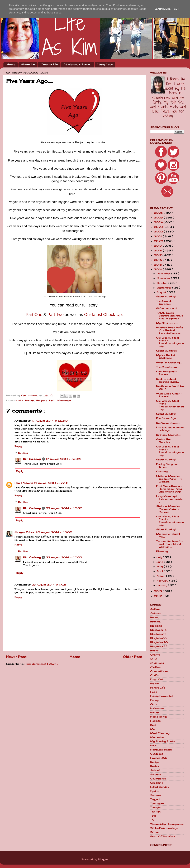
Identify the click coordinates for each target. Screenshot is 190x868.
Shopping (157, 783)
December (164, 274)
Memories (64, 401)
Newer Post (16, 657)
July (160, 557)
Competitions (159, 671)
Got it (178, 9)
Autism (155, 609)
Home (11, 64)
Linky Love (105, 64)
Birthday (156, 622)
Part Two (55, 314)
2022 (159, 232)
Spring (155, 791)
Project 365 (159, 758)
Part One (34, 314)
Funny (154, 700)
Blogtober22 (159, 646)
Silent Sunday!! (166, 529)
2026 (159, 213)
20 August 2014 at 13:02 (54, 532)
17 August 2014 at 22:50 (50, 421)
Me (153, 729)
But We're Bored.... (168, 423)
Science (156, 774)
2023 (159, 227)
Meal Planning (160, 733)
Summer (156, 795)
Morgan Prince (24, 532)
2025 (159, 218)
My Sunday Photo (162, 741)
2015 (158, 265)
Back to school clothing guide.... (168, 380)
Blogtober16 (158, 630)
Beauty (155, 617)
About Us (28, 64)
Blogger (103, 859)
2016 (158, 260)
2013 (158, 591)
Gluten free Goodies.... (164, 441)
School (155, 770)
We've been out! (167, 308)
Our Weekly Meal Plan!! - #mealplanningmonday (170, 342)
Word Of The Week (163, 836)
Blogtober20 (159, 642)
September (164, 288)
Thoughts (156, 807)
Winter (155, 832)
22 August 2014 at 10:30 (64, 508)
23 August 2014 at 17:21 (49, 585)
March (161, 576)
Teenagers (157, 803)
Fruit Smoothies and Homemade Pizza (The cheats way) (170, 489)
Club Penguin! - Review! (166, 373)
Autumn (155, 613)
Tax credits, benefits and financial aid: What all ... (170, 544)
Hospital (42, 401)
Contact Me (49, 64)
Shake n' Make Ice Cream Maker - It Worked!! (169, 479)
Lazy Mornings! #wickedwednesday (169, 499)
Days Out (157, 679)
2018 (158, 251)
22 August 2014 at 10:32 (64, 557)
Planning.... (163, 551)
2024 (159, 222)
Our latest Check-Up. (103, 314)
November (164, 278)
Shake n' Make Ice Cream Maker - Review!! (168, 509)
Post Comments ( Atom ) (41, 664)
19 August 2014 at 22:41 (51, 483)
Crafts (155, 675)
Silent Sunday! (166, 296)
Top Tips (156, 812)
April (160, 571)
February (163, 581)
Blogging (156, 626)
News (154, 745)
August (162, 292)
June (160, 562)
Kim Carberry (32, 459)
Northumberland (161, 750)
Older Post (133, 657)
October (163, 283)
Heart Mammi (24, 483)
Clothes (155, 667)
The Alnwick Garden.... (164, 302)
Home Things (159, 717)
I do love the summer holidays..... (170, 429)
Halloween (157, 708)
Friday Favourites (162, 696)
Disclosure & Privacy (78, 64)
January (162, 585)
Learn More (163, 9)
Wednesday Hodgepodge (167, 824)
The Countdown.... (168, 367)
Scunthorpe (158, 779)
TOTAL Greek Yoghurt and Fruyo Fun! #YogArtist (170, 316)
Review (155, 766)
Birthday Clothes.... (168, 435)
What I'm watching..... (169, 363)
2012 (158, 596)
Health (30, 401)
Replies (23, 453)
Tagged (155, 799)
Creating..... (163, 471)
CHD (20, 401)
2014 (158, 269)
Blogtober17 (158, 634)
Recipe (155, 762)
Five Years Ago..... (167, 418)
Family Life (158, 688)
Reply (18, 446)
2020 (159, 241)
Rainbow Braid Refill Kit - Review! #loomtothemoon (169, 330)
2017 (158, 255)
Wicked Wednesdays (164, 828)
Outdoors (157, 754)
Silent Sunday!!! (167, 351)
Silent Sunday (160, 787)
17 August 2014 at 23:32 (64, 459)
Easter (155, 684)
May (160, 567)
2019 (158, 246)
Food (154, 692)
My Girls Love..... (167, 323)
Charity (155, 655)
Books (154, 651)
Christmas (157, 663)
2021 (158, 236)
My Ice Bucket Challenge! (166, 357)
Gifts (154, 704)
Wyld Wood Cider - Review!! (169, 395)
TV (152, 820)
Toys (153, 816)
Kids (53, 401)
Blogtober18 (158, 638)
